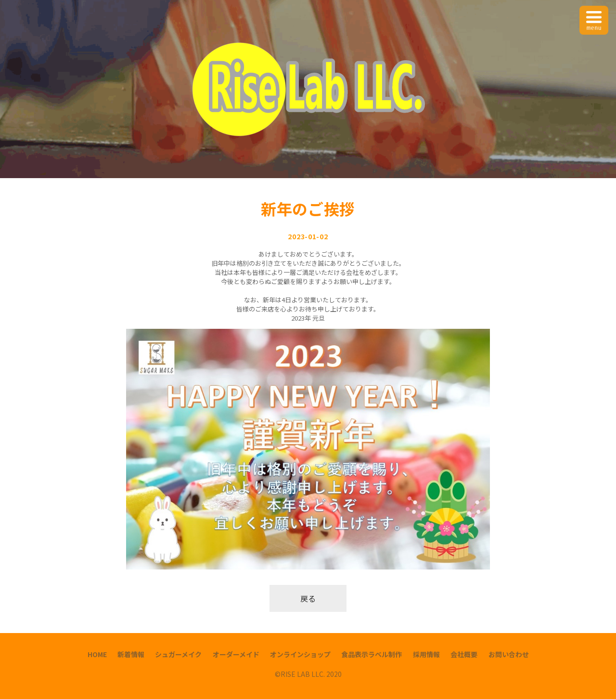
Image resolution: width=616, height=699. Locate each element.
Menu (594, 14)
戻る (308, 598)
